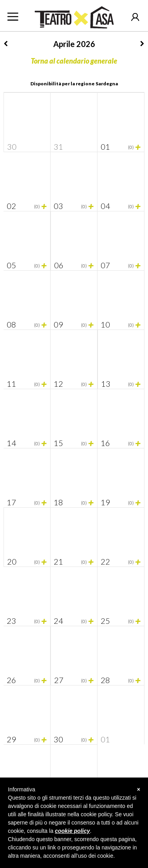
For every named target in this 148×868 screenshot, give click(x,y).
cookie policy (72, 831)
